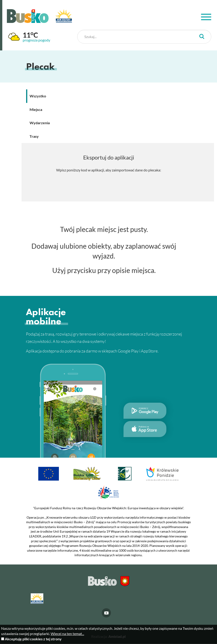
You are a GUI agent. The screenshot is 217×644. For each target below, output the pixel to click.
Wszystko (38, 96)
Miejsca (36, 109)
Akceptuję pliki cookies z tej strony (33, 639)
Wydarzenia (40, 123)
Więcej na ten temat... (67, 634)
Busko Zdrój (28, 16)
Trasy (34, 136)
